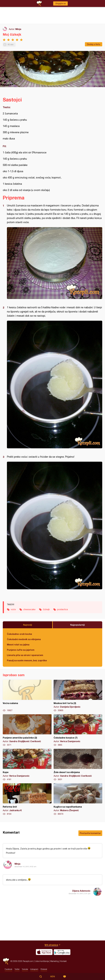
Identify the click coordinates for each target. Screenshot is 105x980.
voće (13, 609)
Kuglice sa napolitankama (78, 799)
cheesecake (29, 609)
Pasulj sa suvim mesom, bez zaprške (27, 660)
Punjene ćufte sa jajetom (21, 650)
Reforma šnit (27, 799)
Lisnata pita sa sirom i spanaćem (25, 655)
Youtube (25, 969)
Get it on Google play (62, 952)
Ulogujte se (60, 3)
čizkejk (46, 609)
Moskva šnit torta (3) (78, 696)
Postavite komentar (90, 833)
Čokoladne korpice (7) (78, 730)
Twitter (17, 969)
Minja (18, 29)
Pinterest (44, 969)
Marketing (55, 961)
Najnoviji (28, 625)
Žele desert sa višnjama (78, 765)
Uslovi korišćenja (42, 961)
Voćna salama (27, 696)
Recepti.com (6, 961)
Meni (53, 977)
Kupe (27, 765)
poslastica (62, 609)
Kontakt (63, 961)
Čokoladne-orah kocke (19, 634)
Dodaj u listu (94, 44)
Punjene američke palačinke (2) (27, 730)
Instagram (34, 969)
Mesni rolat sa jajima (18, 644)
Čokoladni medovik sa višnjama (24, 639)
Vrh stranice (51, 945)
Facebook (8, 969)
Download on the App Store (44, 952)
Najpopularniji (78, 625)
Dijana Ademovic (81, 891)
